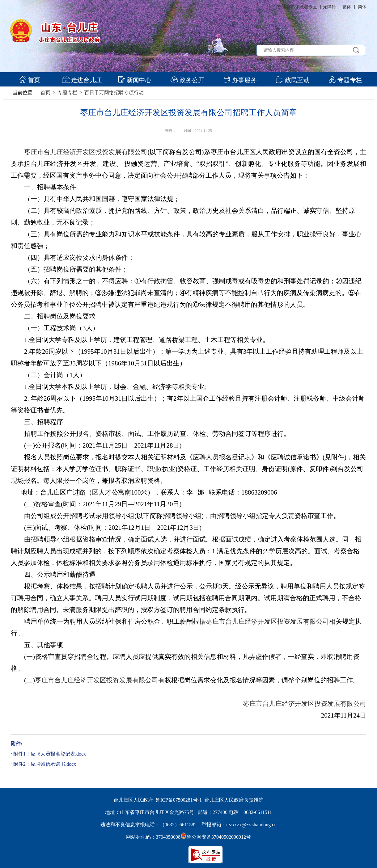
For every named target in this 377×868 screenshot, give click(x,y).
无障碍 (329, 7)
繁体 (347, 7)
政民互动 (293, 80)
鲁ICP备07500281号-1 (179, 800)
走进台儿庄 (82, 80)
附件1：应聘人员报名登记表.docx (50, 754)
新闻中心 (135, 80)
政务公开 (187, 80)
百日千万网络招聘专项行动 (114, 93)
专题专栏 (345, 80)
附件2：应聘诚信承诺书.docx (45, 764)
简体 (362, 7)
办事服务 (240, 80)
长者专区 (308, 7)
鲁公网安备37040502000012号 (216, 837)
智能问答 (286, 7)
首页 (30, 80)
